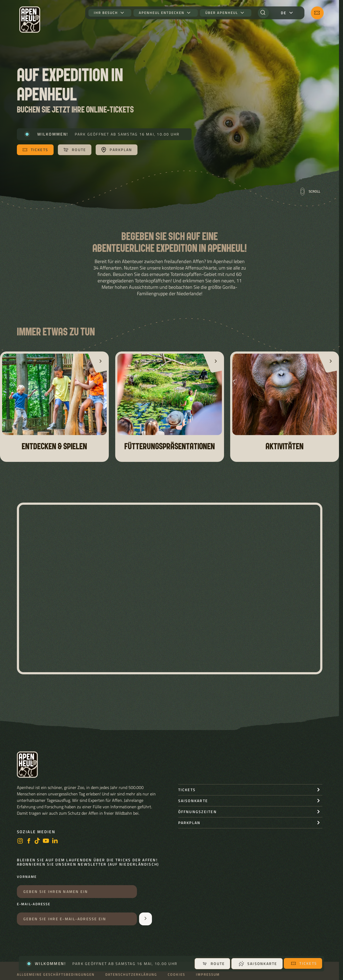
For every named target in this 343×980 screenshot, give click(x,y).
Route (213, 964)
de (284, 13)
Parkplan (189, 823)
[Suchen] (263, 13)
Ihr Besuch (106, 13)
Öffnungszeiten (197, 812)
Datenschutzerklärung (131, 975)
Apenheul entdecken (162, 13)
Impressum (208, 975)
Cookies (176, 975)
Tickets (304, 963)
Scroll (310, 192)
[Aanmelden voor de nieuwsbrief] (146, 919)
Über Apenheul (222, 13)
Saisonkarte (258, 964)
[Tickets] (317, 13)
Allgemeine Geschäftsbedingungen (56, 975)
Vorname (27, 877)
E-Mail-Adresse (34, 904)
